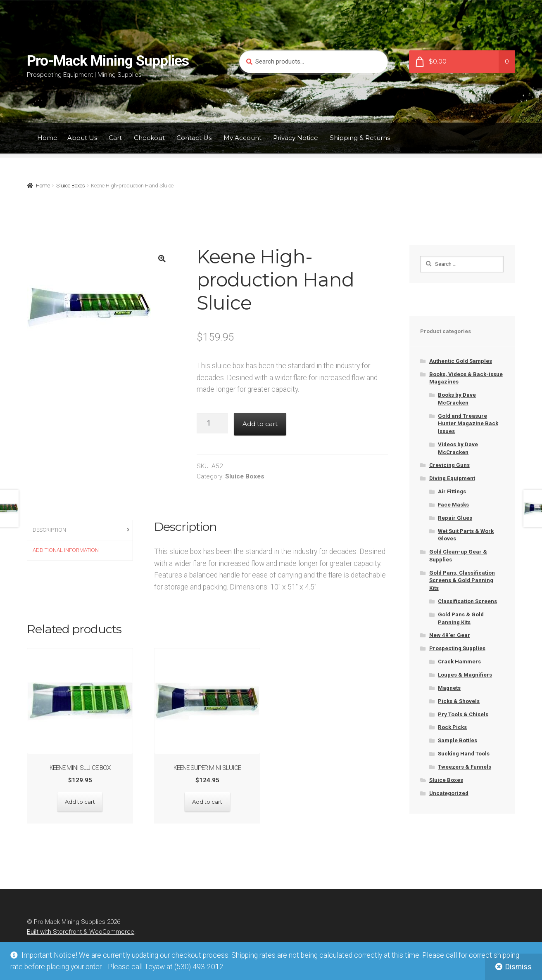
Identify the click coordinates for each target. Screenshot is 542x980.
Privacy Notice (296, 138)
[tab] (80, 530)
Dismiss (518, 967)
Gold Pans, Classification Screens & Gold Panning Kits (462, 580)
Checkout (149, 138)
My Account (242, 138)
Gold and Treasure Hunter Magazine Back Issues (468, 424)
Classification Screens (467, 601)
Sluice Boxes (71, 186)
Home (47, 138)
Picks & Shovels (459, 701)
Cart (115, 138)
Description (49, 530)
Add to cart (260, 424)
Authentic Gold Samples (461, 361)
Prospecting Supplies (457, 648)
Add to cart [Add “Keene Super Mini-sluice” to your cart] (207, 802)
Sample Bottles (458, 740)
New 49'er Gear (450, 635)
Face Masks (453, 505)
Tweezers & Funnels (465, 767)
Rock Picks (452, 727)
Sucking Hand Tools (464, 754)
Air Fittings (452, 491)
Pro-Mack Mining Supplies (108, 61)
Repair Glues (455, 518)
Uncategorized (449, 793)
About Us (82, 138)
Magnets (449, 688)
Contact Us (194, 138)
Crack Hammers (459, 662)
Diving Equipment (452, 478)
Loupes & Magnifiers (465, 675)
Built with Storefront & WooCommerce (81, 932)
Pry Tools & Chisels (463, 714)
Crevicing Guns (449, 465)
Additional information (66, 550)
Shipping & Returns (360, 138)
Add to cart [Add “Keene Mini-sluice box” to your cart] (80, 802)
